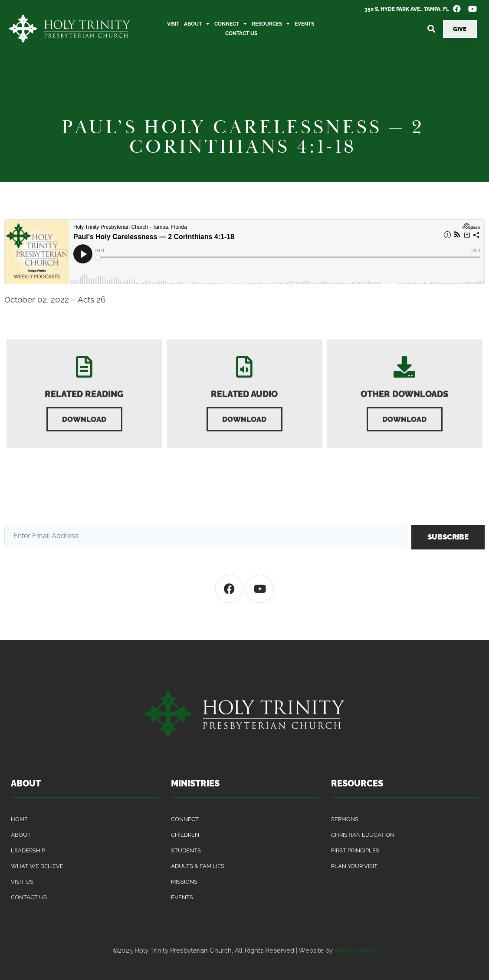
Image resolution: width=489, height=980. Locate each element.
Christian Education (363, 835)
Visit (173, 24)
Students (186, 850)
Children (185, 835)
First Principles (355, 850)
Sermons (345, 819)
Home (19, 819)
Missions (184, 882)
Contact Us (241, 33)
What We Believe (37, 866)
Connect (231, 24)
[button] (432, 29)
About (197, 24)
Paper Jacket (356, 950)
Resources (271, 24)
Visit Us (22, 882)
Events (304, 24)
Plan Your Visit (354, 866)
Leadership (28, 850)
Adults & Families (198, 866)
